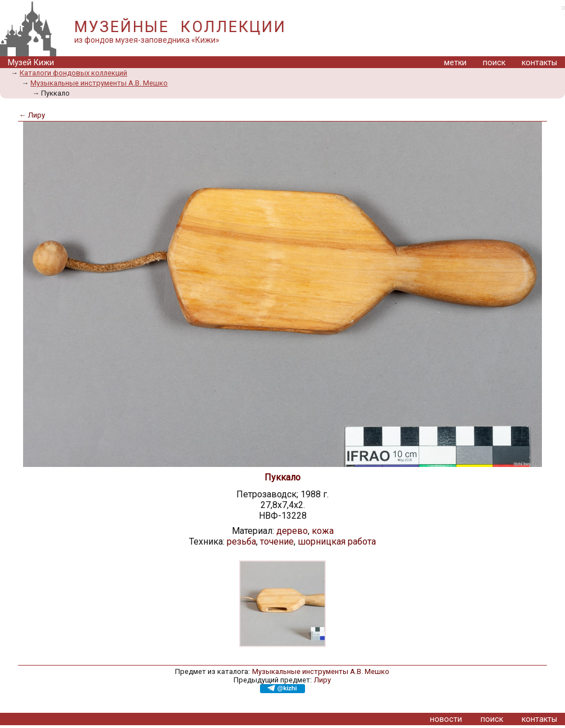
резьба (241, 541)
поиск (494, 63)
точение (277, 541)
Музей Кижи (31, 63)
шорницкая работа (337, 541)
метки (455, 63)
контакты (539, 63)
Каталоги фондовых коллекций (73, 73)
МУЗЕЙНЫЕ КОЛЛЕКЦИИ (180, 27)
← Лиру (32, 115)
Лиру (322, 680)
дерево (292, 531)
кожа (323, 531)
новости (446, 719)
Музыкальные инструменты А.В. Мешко (99, 83)
